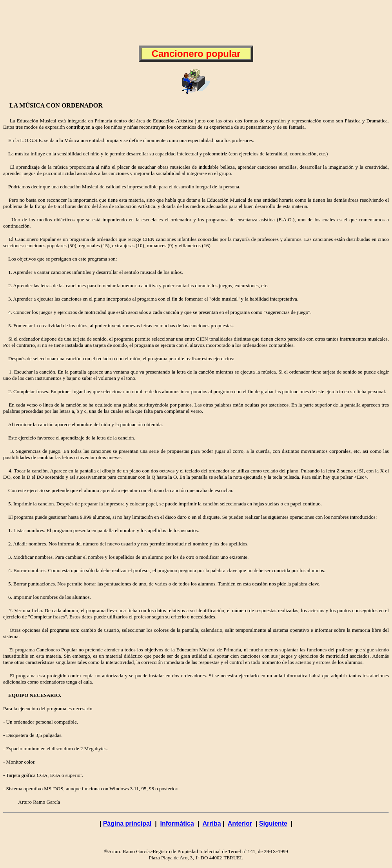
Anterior (240, 823)
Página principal (127, 823)
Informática (177, 823)
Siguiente (273, 823)
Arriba (211, 823)
